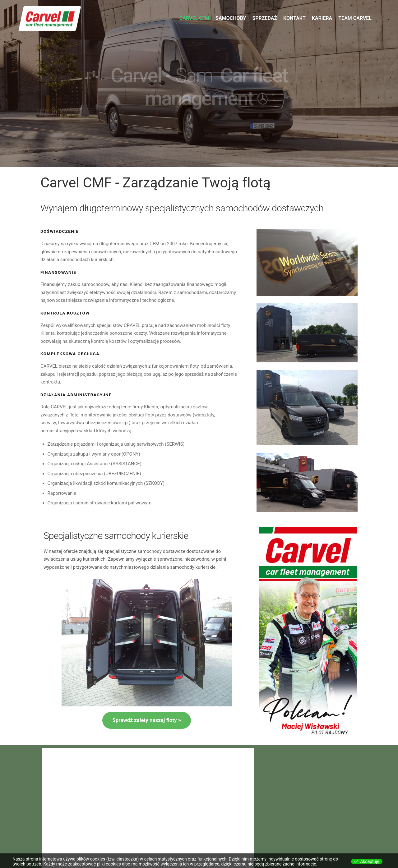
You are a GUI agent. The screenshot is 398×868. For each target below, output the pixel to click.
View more (329, 864)
